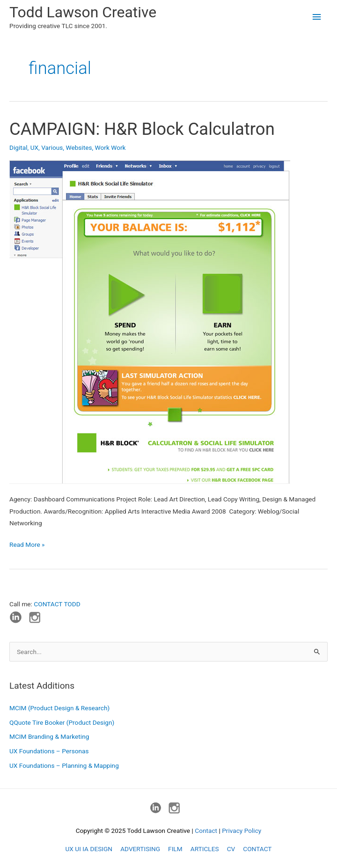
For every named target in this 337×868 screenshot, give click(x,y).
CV (231, 849)
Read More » (27, 545)
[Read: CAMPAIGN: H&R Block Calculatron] (150, 322)
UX (34, 147)
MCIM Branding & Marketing (49, 736)
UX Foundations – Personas (49, 751)
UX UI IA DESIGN (89, 849)
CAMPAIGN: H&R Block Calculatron (142, 129)
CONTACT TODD (57, 604)
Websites (79, 147)
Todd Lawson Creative (83, 12)
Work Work (110, 147)
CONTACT (257, 849)
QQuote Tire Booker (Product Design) (62, 722)
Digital (18, 147)
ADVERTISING (140, 849)
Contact (206, 831)
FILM (175, 849)
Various (52, 147)
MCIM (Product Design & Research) (59, 708)
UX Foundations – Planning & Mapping (64, 765)
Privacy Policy (242, 831)
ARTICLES (205, 849)
